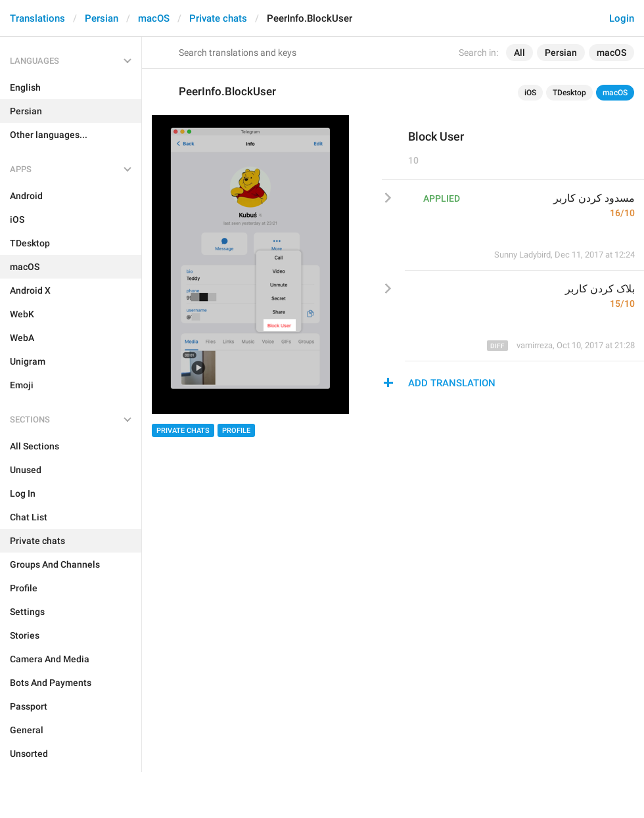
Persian (102, 18)
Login (622, 18)
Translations (37, 18)
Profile (236, 431)
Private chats (218, 18)
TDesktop (569, 93)
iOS (530, 93)
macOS (154, 18)
